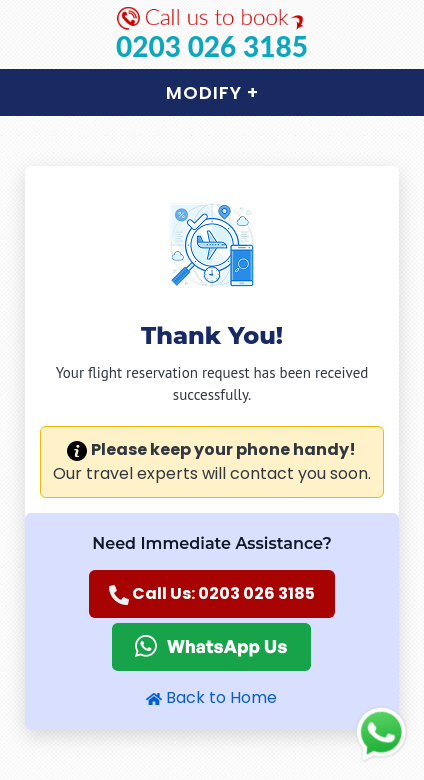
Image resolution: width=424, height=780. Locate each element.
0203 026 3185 (212, 46)
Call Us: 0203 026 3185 (212, 593)
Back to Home (211, 697)
